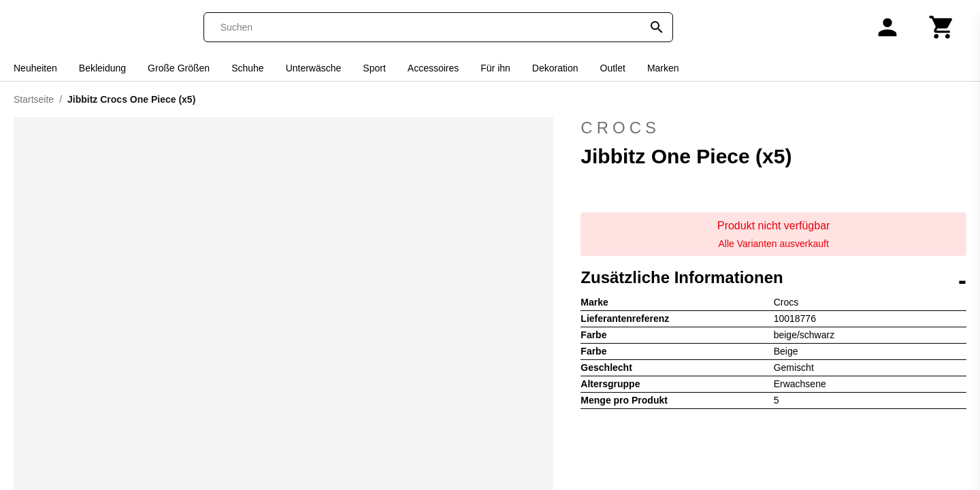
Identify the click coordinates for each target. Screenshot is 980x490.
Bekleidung (102, 68)
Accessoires (433, 68)
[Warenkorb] (942, 27)
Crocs (773, 128)
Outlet (613, 68)
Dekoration (555, 68)
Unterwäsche (314, 68)
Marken (663, 68)
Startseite (34, 99)
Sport (374, 68)
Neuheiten (35, 68)
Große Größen (179, 68)
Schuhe (247, 68)
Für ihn (495, 68)
